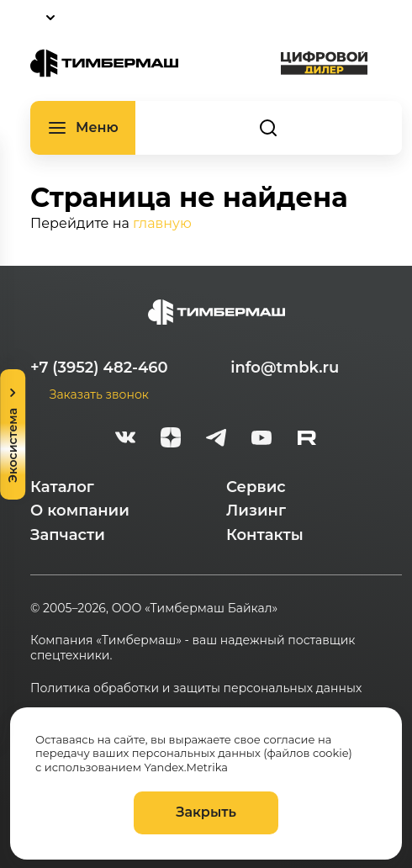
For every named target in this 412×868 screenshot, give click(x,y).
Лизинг (256, 511)
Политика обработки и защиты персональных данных (196, 688)
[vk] (125, 440)
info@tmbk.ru (285, 368)
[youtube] (261, 440)
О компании (80, 511)
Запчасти (68, 535)
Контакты (265, 535)
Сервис (256, 487)
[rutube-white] (307, 440)
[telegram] (216, 440)
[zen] (171, 440)
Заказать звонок (99, 394)
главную (162, 223)
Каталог (62, 487)
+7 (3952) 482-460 (99, 368)
